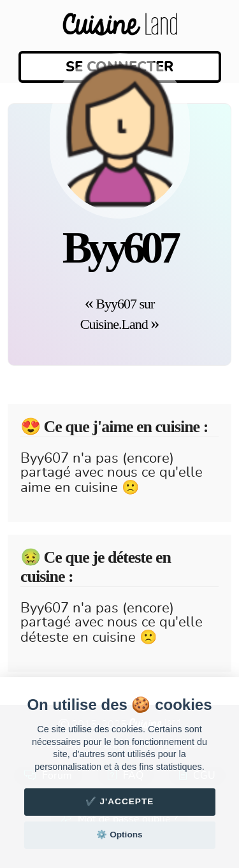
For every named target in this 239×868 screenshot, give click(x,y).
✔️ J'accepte (120, 801)
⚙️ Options (119, 835)
